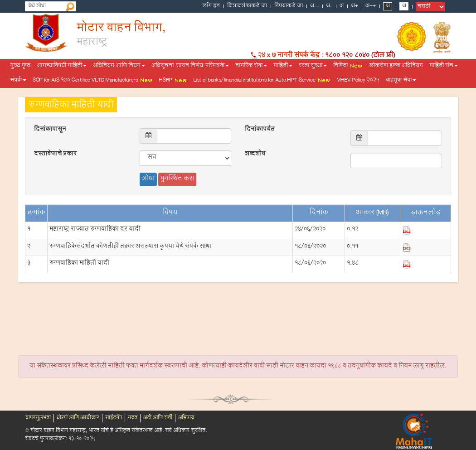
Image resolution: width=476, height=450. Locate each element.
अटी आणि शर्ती (158, 418)
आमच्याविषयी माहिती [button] (62, 66)
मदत (133, 418)
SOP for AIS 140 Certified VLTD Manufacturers (93, 81)
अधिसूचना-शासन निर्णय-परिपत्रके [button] (190, 66)
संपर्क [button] (18, 81)
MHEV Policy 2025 (358, 81)
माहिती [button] (283, 66)
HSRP (173, 81)
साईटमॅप (114, 418)
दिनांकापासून (50, 130)
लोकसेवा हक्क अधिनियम (396, 66)
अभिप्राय (186, 418)
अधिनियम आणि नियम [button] (119, 66)
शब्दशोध (255, 155)
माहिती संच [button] (444, 66)
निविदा (348, 66)
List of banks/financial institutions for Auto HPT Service (262, 81)
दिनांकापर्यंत (260, 130)
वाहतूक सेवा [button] (401, 81)
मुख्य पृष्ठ (20, 66)
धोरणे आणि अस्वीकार (78, 418)
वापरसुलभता (38, 418)
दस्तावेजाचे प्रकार (55, 155)
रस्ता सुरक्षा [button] (313, 66)
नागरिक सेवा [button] (251, 66)
